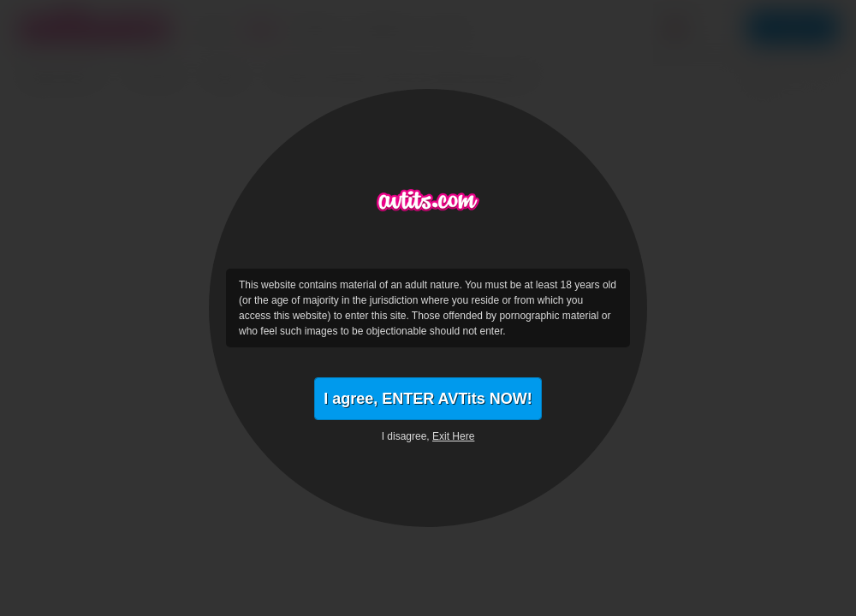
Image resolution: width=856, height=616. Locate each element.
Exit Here (453, 436)
